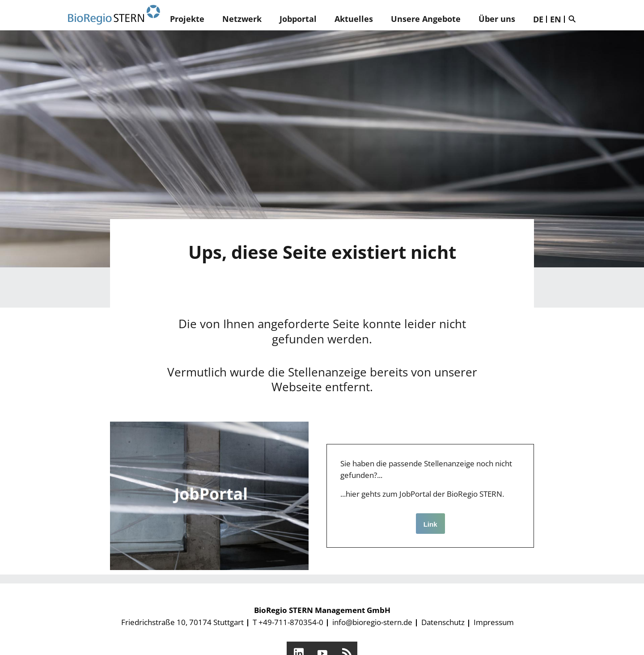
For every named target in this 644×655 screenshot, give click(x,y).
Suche (574, 19)
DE (538, 19)
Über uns (497, 19)
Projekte (187, 19)
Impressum (494, 622)
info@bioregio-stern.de (372, 622)
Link (430, 524)
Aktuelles (354, 19)
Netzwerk (242, 19)
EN (556, 19)
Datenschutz (443, 622)
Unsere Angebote (426, 19)
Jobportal (298, 19)
